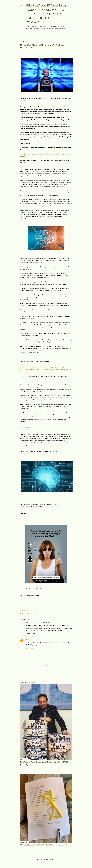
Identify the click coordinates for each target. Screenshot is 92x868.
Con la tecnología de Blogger (46, 859)
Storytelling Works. (30, 613)
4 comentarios (31, 848)
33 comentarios (31, 768)
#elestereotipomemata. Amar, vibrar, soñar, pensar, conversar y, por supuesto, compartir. (46, 14)
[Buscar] (71, 5)
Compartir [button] (23, 611)
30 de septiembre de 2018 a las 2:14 (41, 623)
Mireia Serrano (30, 640)
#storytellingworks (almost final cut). (44, 845)
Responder (29, 636)
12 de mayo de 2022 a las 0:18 (43, 640)
